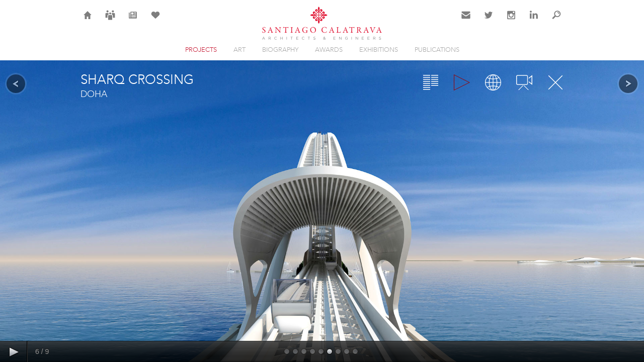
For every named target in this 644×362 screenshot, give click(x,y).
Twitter (489, 21)
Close (555, 82)
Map (493, 82)
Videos (524, 82)
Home (88, 21)
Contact (466, 21)
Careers (110, 21)
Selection (155, 21)
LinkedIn (534, 21)
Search (556, 21)
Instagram (511, 21)
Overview (431, 82)
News (133, 21)
